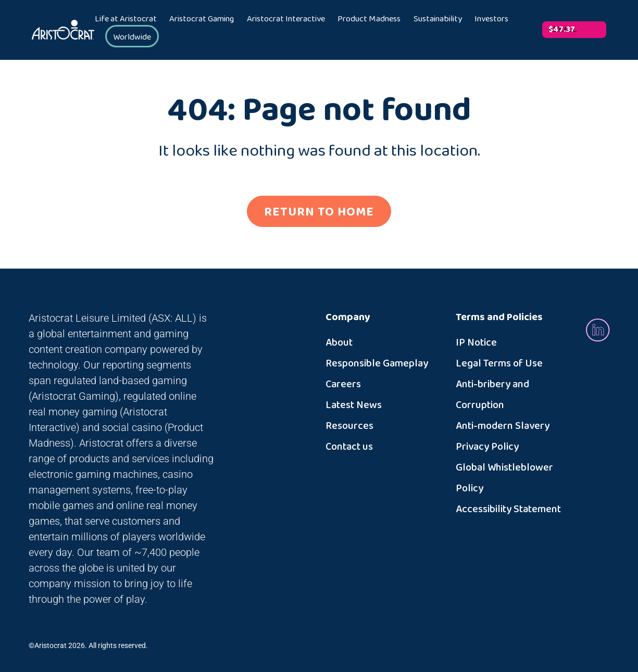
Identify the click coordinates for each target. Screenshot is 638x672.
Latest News (354, 405)
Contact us (349, 447)
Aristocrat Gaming (202, 19)
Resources (349, 426)
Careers (343, 384)
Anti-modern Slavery (503, 426)
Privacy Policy (487, 447)
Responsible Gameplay (377, 363)
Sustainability (438, 19)
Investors (491, 19)
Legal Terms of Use (499, 363)
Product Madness (369, 19)
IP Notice (476, 343)
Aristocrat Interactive (286, 19)
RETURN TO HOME (319, 212)
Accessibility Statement (508, 509)
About (339, 343)
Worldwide (132, 37)
